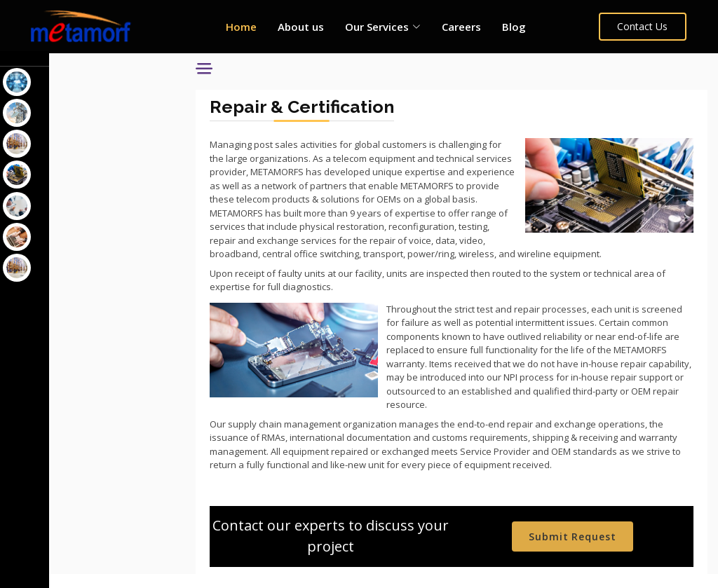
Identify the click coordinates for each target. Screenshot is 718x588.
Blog (514, 27)
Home (241, 27)
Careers (461, 27)
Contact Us (643, 26)
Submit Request (578, 551)
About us (301, 27)
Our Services (46, 66)
